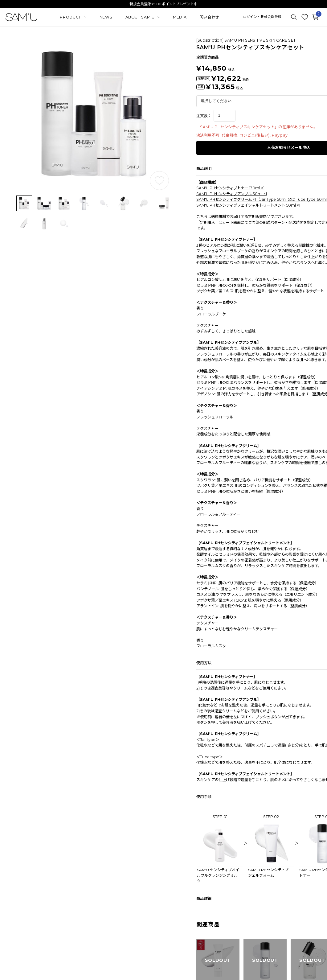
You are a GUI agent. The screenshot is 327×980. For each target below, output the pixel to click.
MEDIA (180, 17)
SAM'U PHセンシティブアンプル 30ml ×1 (232, 194)
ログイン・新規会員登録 (262, 17)
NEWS (106, 17)
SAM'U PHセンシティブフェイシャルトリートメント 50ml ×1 (248, 205)
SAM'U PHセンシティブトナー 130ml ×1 (230, 188)
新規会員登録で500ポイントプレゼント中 (163, 4)
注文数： (204, 116)
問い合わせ (209, 17)
